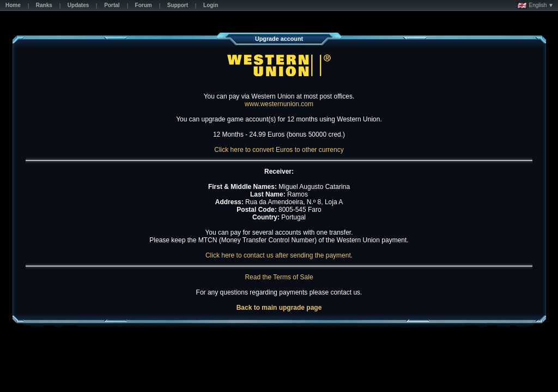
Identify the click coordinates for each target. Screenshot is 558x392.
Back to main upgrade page (279, 308)
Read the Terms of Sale (279, 277)
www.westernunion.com (279, 104)
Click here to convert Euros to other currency (279, 150)
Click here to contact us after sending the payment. (279, 255)
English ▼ (535, 5)
